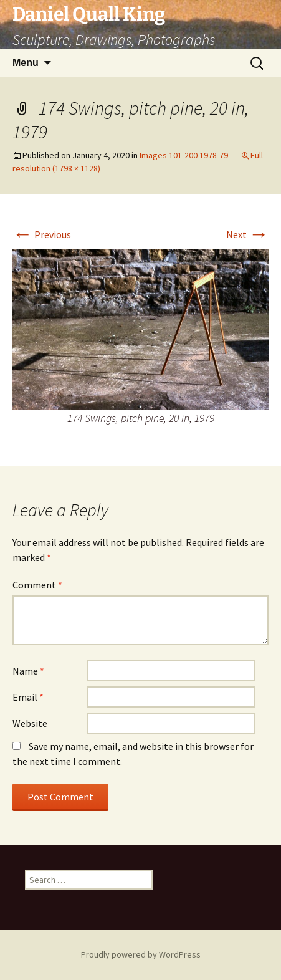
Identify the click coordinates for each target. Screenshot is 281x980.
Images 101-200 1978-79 (184, 155)
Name (28, 671)
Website (30, 723)
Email (28, 697)
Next (247, 234)
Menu (26, 63)
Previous (42, 234)
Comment (37, 585)
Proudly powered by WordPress (141, 954)
